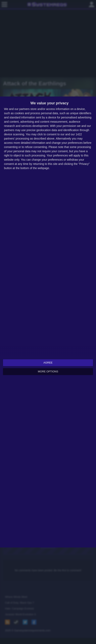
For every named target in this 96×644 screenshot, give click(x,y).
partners (24, 109)
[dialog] (48, 322)
